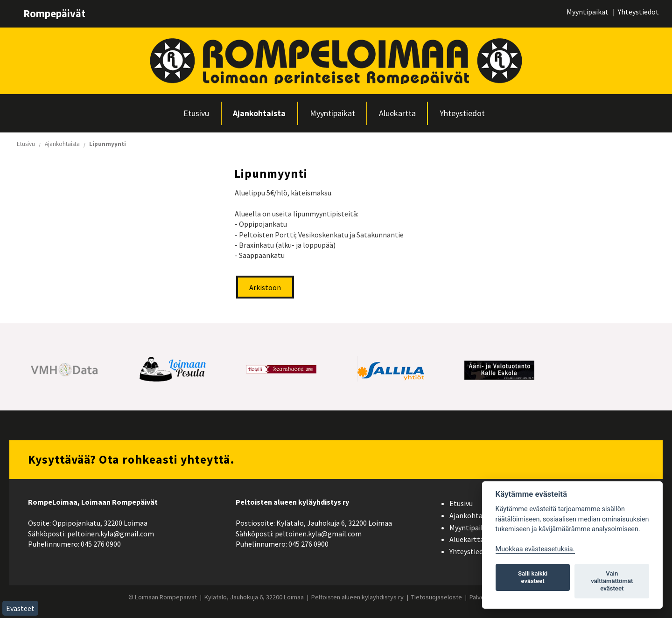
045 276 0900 (101, 544)
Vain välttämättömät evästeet (612, 581)
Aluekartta (397, 113)
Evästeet (20, 608)
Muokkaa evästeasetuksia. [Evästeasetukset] (535, 549)
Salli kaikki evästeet (533, 577)
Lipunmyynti (108, 144)
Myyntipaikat (588, 12)
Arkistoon (265, 287)
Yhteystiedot (638, 12)
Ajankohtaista (259, 113)
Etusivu (196, 113)
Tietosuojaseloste (437, 597)
